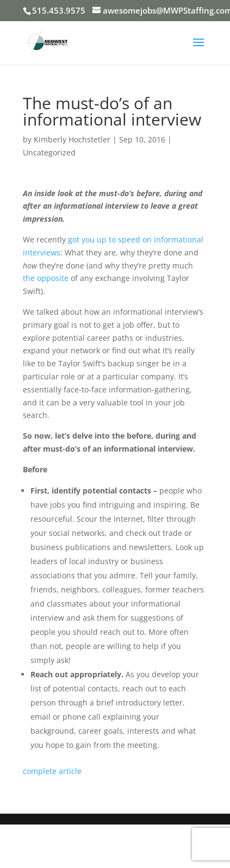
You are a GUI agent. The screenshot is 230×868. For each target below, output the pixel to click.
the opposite (46, 278)
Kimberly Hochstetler (72, 139)
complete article (52, 771)
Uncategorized (49, 152)
